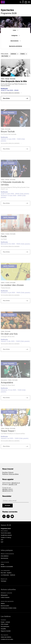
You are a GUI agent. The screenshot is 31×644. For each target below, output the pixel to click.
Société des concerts (6, 535)
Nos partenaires (5, 627)
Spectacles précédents (16, 46)
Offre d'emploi (5, 624)
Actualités (3, 629)
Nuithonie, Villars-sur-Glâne (10, 474)
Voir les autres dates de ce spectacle (11, 93)
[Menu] (29, 2)
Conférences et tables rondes (9, 608)
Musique (7, 79)
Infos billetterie (5, 556)
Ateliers (3, 604)
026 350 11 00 (13, 485)
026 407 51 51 (7, 491)
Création (7, 234)
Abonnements (4, 558)
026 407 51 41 (16, 483)
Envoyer (8, 506)
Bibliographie (4, 595)
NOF (2, 542)
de (23, 3)
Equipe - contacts (5, 622)
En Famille (13, 79)
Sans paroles (4, 380)
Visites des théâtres (6, 637)
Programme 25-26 (6, 529)
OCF (2, 540)
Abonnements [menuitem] (16, 41)
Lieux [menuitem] (16, 30)
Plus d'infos (6, 98)
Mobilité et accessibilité (7, 567)
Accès (2, 564)
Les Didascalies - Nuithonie (8, 575)
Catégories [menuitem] (16, 36)
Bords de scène (5, 606)
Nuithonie (15, 54)
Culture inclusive (5, 597)
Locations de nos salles (7, 639)
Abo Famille (6, 56)
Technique (4, 581)
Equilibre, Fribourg (8, 473)
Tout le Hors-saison (6, 533)
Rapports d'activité (6, 631)
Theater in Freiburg (6, 538)
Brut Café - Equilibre (6, 573)
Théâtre (24, 54)
